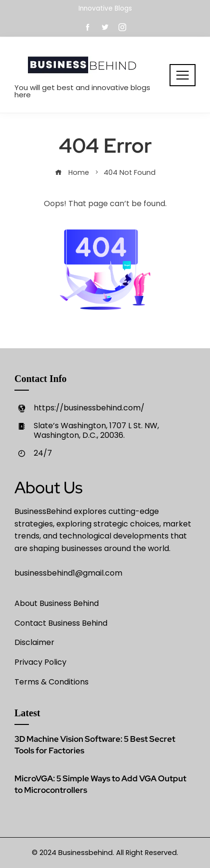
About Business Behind (57, 603)
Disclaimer (34, 642)
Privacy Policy (40, 662)
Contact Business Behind (61, 623)
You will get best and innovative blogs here (82, 91)
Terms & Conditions (52, 682)
